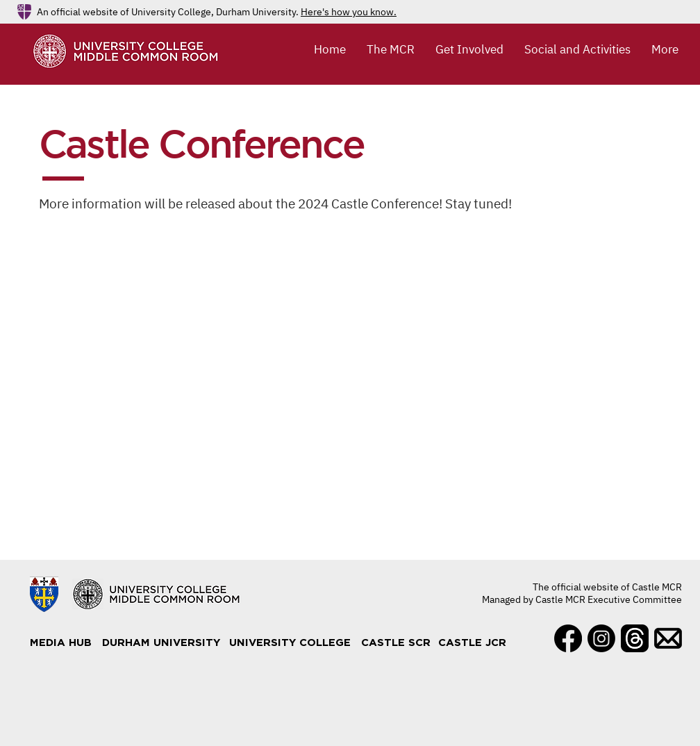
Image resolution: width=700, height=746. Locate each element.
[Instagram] (601, 638)
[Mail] (668, 638)
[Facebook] (568, 638)
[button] (391, 49)
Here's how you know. (349, 12)
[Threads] (635, 638)
